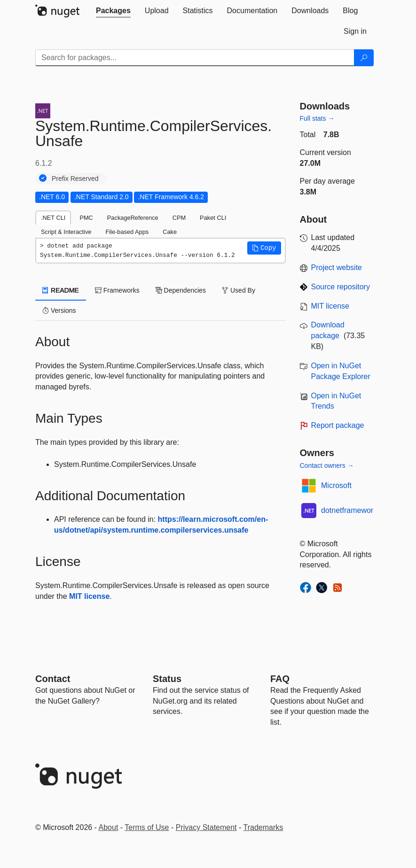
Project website (337, 267)
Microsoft (336, 485)
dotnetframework (349, 510)
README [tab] (61, 290)
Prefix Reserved (75, 178)
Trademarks (263, 827)
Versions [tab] (59, 310)
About (109, 827)
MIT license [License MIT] (330, 306)
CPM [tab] (179, 218)
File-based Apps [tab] (127, 232)
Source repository (341, 287)
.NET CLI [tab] (53, 218)
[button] (264, 248)
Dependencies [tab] (181, 290)
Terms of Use (147, 827)
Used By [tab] (239, 290)
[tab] (113, 11)
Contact (53, 679)
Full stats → (317, 118)
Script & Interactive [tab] (66, 232)
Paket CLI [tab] (213, 218)
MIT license (89, 596)
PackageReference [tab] (133, 218)
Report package (338, 425)
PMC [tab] (86, 218)
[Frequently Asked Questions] (280, 679)
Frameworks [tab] (117, 290)
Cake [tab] (170, 232)
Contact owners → (327, 465)
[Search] (364, 58)
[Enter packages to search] (195, 58)
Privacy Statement (206, 827)
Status (167, 679)
